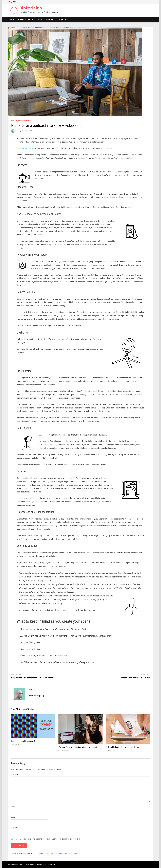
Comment (16, 775)
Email (14, 817)
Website (14, 828)
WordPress (43, 864)
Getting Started (25, 121)
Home (12, 20)
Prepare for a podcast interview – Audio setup (79, 747)
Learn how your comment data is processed (63, 854)
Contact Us (62, 20)
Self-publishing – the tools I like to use (123, 747)
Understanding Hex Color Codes (25, 741)
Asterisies (31, 8)
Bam (53, 864)
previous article (27, 148)
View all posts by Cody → (37, 696)
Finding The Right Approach (30, 20)
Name (14, 807)
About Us (49, 20)
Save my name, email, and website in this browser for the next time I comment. (47, 839)
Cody (19, 131)
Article (14, 121)
